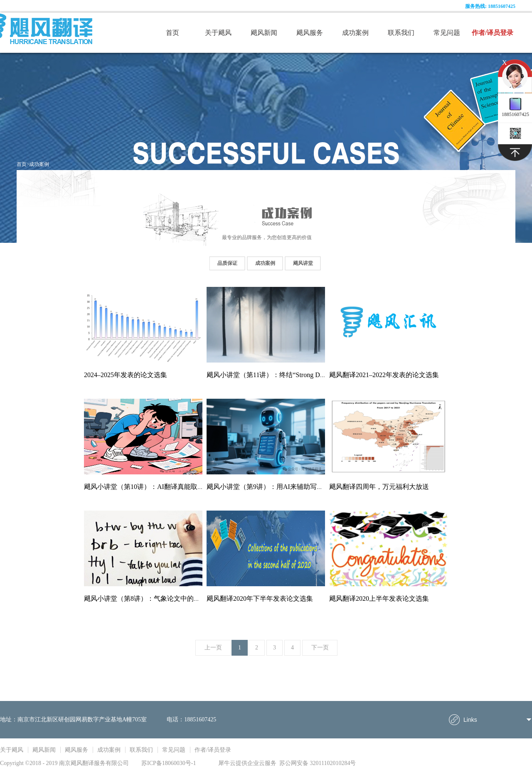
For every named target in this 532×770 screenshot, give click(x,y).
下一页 (320, 648)
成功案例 (39, 164)
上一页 (213, 648)
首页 (172, 33)
